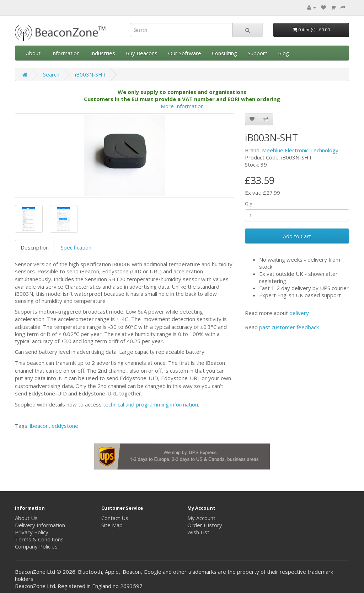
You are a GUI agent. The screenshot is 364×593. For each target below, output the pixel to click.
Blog (283, 53)
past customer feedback (289, 327)
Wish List (198, 532)
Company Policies (36, 546)
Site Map (112, 525)
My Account (201, 518)
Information (65, 53)
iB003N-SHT (90, 74)
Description (35, 247)
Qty (248, 204)
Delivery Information (40, 525)
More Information (182, 106)
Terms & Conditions (39, 539)
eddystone (65, 426)
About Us (26, 518)
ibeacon (39, 426)
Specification (76, 247)
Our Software (185, 53)
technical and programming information (151, 404)
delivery (299, 313)
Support (258, 53)
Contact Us (115, 518)
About (33, 53)
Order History (205, 525)
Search (51, 74)
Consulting (224, 53)
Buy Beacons (142, 53)
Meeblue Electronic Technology (300, 150)
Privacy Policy (32, 532)
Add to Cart (297, 236)
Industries (103, 53)
